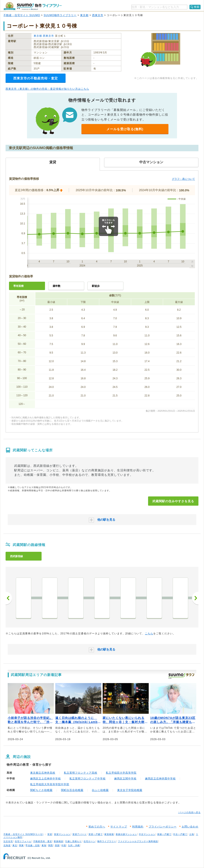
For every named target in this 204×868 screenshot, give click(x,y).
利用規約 (138, 827)
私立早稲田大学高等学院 (121, 773)
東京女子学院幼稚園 (130, 790)
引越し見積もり (73, 841)
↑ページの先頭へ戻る (189, 812)
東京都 (84, 15)
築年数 (57, 286)
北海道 (7, 845)
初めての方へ (97, 827)
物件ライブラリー (107, 841)
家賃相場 (109, 834)
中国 (64, 845)
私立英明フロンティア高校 (81, 773)
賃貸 (50, 834)
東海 (44, 845)
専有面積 (18, 286)
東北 (15, 845)
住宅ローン (89, 841)
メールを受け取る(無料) (125, 129)
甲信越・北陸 (33, 845)
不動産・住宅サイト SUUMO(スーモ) (23, 834)
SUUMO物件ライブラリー (60, 15)
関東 (21, 845)
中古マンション (147, 834)
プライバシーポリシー (163, 827)
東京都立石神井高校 (43, 773)
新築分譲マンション (126, 834)
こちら (149, 634)
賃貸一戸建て (96, 834)
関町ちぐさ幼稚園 (41, 790)
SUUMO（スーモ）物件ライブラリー (33, 6)
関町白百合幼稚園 (72, 790)
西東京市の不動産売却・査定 (36, 78)
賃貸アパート (79, 834)
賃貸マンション (62, 834)
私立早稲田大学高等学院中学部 (50, 784)
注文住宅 (8, 841)
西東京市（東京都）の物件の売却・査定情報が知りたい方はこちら (47, 89)
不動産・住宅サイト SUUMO (22, 15)
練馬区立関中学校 (125, 779)
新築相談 (58, 841)
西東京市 (98, 15)
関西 (51, 845)
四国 (57, 845)
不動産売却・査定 (43, 841)
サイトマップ (119, 827)
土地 (192, 834)
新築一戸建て (164, 834)
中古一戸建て (180, 834)
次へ (195, 598)
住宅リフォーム (23, 841)
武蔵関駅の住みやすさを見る (173, 501)
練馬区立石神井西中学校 (160, 779)
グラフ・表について (183, 179)
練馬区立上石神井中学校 (46, 779)
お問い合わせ (190, 827)
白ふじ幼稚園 (100, 790)
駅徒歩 (96, 286)
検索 (197, 7)
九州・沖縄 (74, 845)
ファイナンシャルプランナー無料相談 (138, 841)
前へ (9, 598)
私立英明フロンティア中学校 (88, 779)
